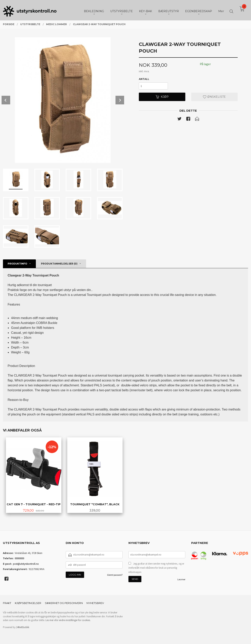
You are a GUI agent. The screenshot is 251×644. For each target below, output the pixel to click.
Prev (6, 100)
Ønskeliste (214, 97)
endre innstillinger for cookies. (75, 620)
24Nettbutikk (23, 627)
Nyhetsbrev (95, 603)
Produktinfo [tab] (17, 264)
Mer (221, 10)
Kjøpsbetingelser (28, 603)
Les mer (181, 579)
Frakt (7, 603)
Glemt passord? (115, 575)
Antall (144, 79)
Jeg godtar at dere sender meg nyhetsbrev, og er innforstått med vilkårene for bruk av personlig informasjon (156, 568)
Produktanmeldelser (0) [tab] (59, 264)
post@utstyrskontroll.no (26, 564)
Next (120, 100)
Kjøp (162, 97)
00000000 (19, 558)
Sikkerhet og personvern (64, 603)
